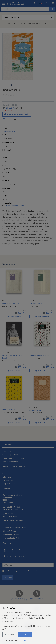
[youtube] (19, 550)
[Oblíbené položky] (48, 3)
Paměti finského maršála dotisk (13, 357)
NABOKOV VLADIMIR (11, 90)
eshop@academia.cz (13, 509)
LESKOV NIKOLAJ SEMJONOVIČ (13, 413)
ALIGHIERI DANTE (36, 359)
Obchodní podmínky (10, 455)
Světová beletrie (34, 24)
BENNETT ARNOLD (36, 413)
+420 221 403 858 (11, 507)
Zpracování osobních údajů (13, 458)
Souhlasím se (21, 571)
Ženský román (36, 410)
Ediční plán (7, 477)
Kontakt (6, 489)
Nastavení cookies (10, 462)
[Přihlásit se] (35, 3)
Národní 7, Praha (9, 531)
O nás (5, 473)
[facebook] (5, 550)
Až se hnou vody (9, 410)
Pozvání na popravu (10, 303)
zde (24, 640)
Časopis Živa (8, 480)
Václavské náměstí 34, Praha (14, 528)
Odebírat (8, 578)
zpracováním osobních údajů (26, 571)
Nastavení (10, 635)
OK (25, 635)
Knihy (14, 24)
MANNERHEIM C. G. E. (9, 361)
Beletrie (22, 24)
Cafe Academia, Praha (11, 538)
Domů (6, 24)
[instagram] (12, 550)
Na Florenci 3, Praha (11, 534)
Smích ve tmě (36, 304)
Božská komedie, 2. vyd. (40, 356)
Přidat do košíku (14, 317)
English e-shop (9, 484)
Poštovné (7, 451)
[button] (42, 3)
